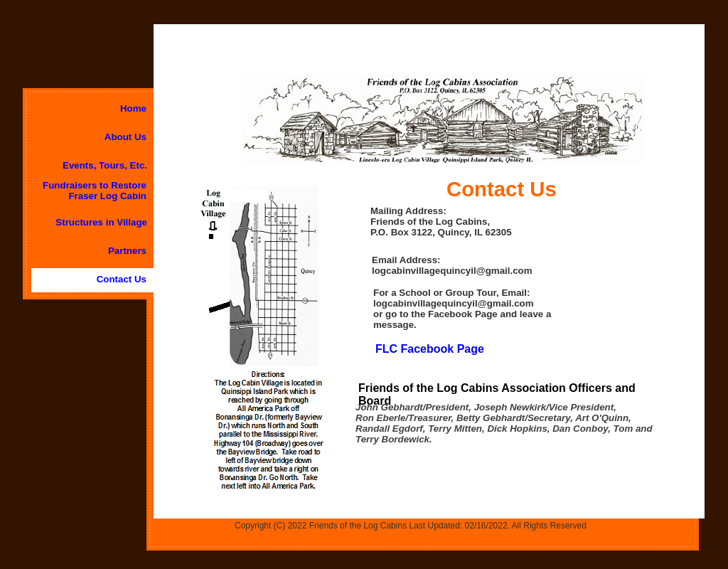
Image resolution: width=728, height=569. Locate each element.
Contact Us (122, 279)
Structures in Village (101, 222)
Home (133, 108)
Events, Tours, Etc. (105, 165)
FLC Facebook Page (430, 349)
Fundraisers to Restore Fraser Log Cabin (95, 191)
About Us (125, 137)
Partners (127, 251)
